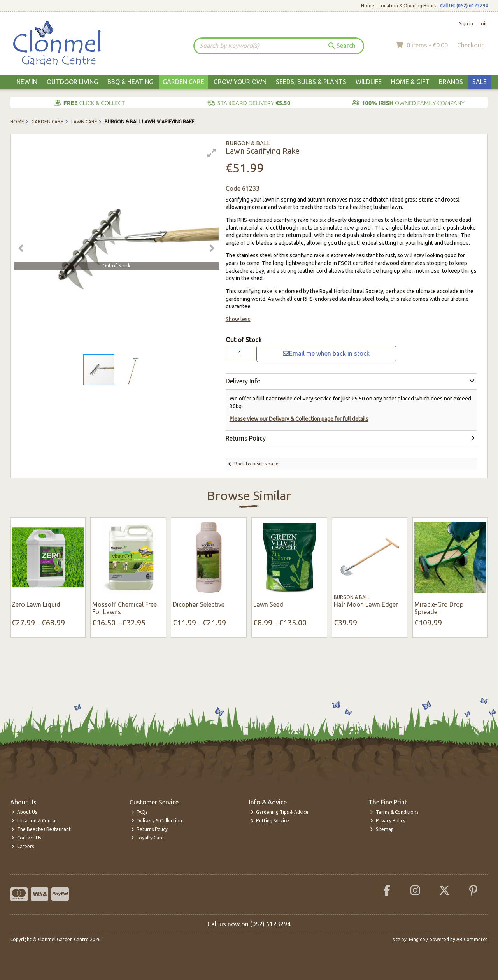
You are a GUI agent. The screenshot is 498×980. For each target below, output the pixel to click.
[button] (212, 153)
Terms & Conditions (394, 812)
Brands (451, 82)
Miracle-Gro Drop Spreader (439, 608)
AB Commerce (472, 939)
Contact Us (26, 838)
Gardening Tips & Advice (280, 812)
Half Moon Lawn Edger (366, 604)
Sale (480, 82)
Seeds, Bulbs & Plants (311, 82)
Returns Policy (150, 829)
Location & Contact (35, 821)
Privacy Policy (388, 821)
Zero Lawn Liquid (36, 604)
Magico (417, 939)
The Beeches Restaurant (41, 829)
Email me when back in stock (326, 353)
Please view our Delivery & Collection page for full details (299, 419)
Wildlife (369, 82)
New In (27, 82)
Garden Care (183, 82)
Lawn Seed (268, 604)
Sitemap (382, 829)
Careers (23, 846)
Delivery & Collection (157, 821)
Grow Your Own (240, 82)
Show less (238, 319)
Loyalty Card (148, 838)
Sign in (466, 24)
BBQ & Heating (130, 82)
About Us (24, 812)
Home (368, 6)
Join (483, 24)
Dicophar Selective (199, 604)
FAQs (139, 812)
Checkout (470, 45)
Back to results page (256, 464)
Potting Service (270, 821)
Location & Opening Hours (407, 6)
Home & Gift (410, 82)
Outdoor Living (72, 82)
